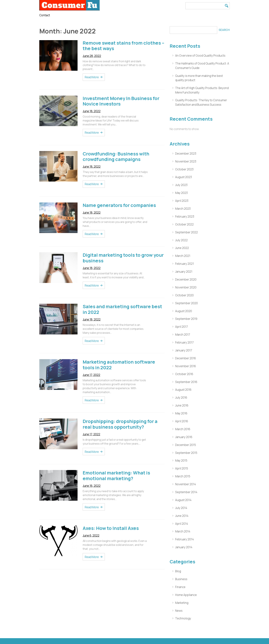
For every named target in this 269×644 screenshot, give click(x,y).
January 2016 (184, 437)
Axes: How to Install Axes (111, 528)
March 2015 (183, 476)
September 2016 (186, 382)
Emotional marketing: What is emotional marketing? (116, 475)
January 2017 (184, 350)
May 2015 (181, 460)
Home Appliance (186, 595)
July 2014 (181, 508)
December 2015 (186, 445)
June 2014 (182, 516)
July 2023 (181, 185)
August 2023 (183, 177)
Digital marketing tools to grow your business (123, 258)
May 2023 (181, 193)
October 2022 (184, 224)
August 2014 (183, 500)
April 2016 (182, 421)
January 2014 (184, 547)
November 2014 (186, 484)
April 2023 (182, 201)
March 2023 (183, 209)
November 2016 (186, 366)
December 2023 (186, 153)
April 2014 (182, 524)
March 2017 (183, 335)
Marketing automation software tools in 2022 (119, 365)
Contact (45, 15)
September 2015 (186, 453)
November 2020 (186, 287)
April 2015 (182, 468)
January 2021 (184, 272)
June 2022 (182, 248)
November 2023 (186, 161)
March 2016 (183, 429)
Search (224, 30)
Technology (183, 618)
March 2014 (183, 531)
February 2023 (185, 216)
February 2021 (185, 264)
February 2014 (185, 539)
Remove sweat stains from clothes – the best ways (124, 46)
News (179, 611)
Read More (92, 77)
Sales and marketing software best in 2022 (122, 309)
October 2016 (184, 374)
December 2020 (186, 279)
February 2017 (184, 342)
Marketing (182, 603)
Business (181, 579)
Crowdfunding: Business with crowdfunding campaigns (116, 156)
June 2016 (182, 405)
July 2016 (181, 398)
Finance (180, 587)
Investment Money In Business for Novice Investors (121, 101)
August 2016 (183, 390)
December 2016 (186, 358)
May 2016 (181, 413)
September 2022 (186, 232)
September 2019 (186, 319)
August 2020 (184, 311)
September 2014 (186, 492)
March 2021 (183, 256)
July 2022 (181, 240)
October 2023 (184, 169)
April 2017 (182, 327)
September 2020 (186, 303)
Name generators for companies (119, 205)
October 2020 (184, 295)
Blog (178, 571)
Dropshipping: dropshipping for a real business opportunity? (120, 424)
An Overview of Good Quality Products (200, 56)
